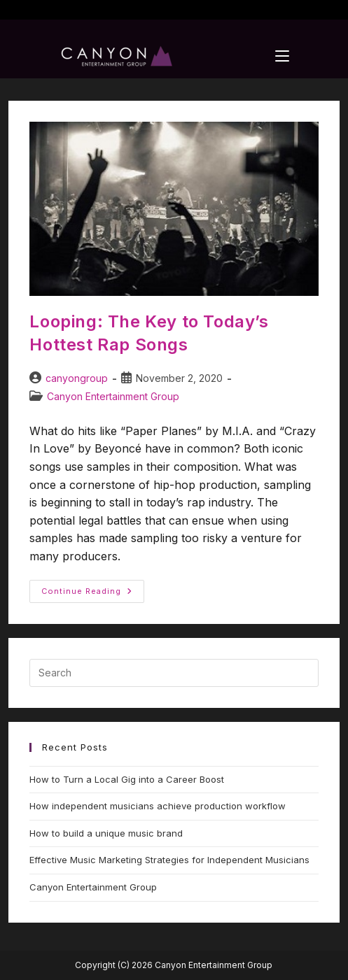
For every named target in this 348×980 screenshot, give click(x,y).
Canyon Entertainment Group (113, 396)
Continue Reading (93, 588)
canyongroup (77, 378)
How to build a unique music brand (106, 833)
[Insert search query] (174, 673)
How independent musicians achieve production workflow (158, 806)
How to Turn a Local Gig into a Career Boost (127, 779)
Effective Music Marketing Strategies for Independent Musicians (169, 860)
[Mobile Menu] (282, 56)
